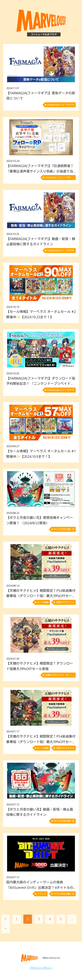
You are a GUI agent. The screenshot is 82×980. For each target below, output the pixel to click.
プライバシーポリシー (41, 968)
